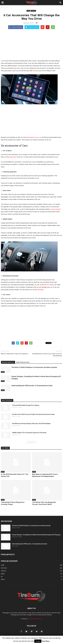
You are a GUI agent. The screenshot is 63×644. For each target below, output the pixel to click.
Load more (31, 442)
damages (41, 290)
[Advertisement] (32, 44)
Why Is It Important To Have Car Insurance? (15, 354)
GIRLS (3, 579)
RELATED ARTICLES (8, 362)
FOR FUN (33, 11)
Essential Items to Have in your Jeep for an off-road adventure (47, 355)
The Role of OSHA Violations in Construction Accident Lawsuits (34, 367)
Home (3, 7)
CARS (28, 11)
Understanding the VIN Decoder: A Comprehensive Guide (32, 386)
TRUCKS (3, 571)
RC (2, 577)
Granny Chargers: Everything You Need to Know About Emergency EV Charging (36, 535)
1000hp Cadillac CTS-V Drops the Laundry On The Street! (29, 433)
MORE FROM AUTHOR (23, 362)
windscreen (13, 157)
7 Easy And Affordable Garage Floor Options (26, 405)
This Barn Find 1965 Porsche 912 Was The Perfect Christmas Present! (33, 414)
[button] (60, 3)
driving (35, 71)
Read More (46, 641)
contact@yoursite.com (35, 619)
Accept (38, 641)
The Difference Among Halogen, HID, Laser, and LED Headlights (31, 424)
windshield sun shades (47, 285)
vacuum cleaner (56, 209)
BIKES (3, 574)
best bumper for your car (33, 137)
